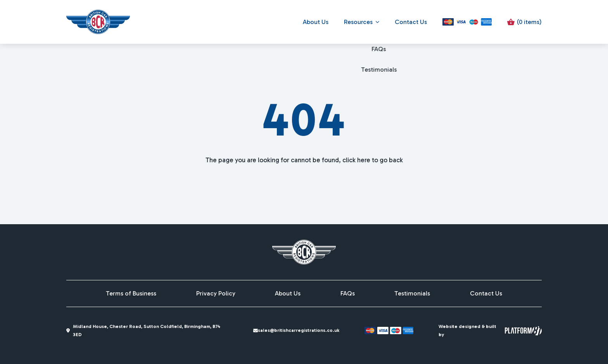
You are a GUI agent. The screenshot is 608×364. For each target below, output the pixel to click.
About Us (316, 22)
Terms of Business (131, 294)
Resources (358, 22)
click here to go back (373, 160)
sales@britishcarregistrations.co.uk (300, 330)
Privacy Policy (216, 294)
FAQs (348, 294)
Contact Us (411, 22)
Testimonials (412, 294)
